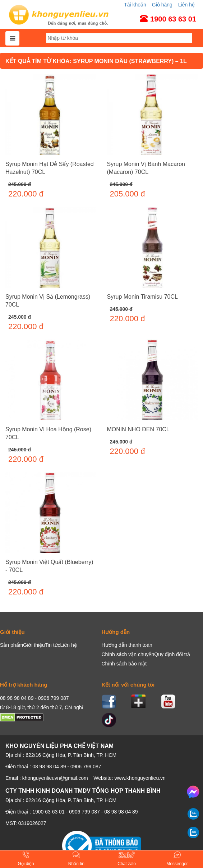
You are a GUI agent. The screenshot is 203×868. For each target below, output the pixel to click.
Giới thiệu (34, 645)
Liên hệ (186, 5)
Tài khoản (135, 5)
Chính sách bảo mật (124, 664)
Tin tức (53, 645)
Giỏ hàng (162, 5)
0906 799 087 (84, 812)
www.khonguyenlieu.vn (140, 778)
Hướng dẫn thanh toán (127, 645)
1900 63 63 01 (49, 812)
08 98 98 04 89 (121, 812)
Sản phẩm (11, 645)
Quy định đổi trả (172, 654)
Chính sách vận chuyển (128, 654)
